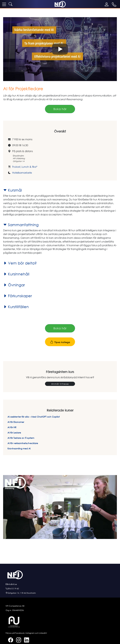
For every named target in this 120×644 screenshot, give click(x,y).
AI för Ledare (14, 433)
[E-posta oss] (60, 584)
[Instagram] (17, 640)
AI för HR (12, 427)
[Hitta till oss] (60, 593)
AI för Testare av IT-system (21, 438)
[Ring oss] (60, 589)
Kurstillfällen (16, 307)
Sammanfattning (21, 225)
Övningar (14, 285)
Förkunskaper (17, 296)
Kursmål (12, 190)
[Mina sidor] (107, 4)
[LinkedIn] (25, 640)
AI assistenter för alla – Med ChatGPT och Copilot (34, 417)
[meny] (4, 4)
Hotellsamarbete (22, 173)
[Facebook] (9, 640)
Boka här (60, 109)
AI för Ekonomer (16, 422)
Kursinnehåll (16, 274)
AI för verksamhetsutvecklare (23, 443)
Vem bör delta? (20, 263)
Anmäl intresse (60, 384)
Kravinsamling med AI (19, 448)
